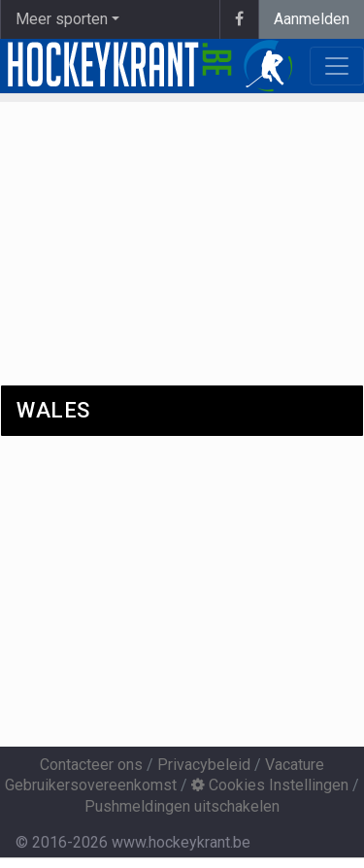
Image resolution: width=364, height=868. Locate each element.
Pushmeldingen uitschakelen (182, 806)
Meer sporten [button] (62, 19)
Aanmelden (312, 19)
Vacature (295, 765)
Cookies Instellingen (270, 785)
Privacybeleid (204, 765)
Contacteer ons (91, 765)
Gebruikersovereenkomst (91, 785)
